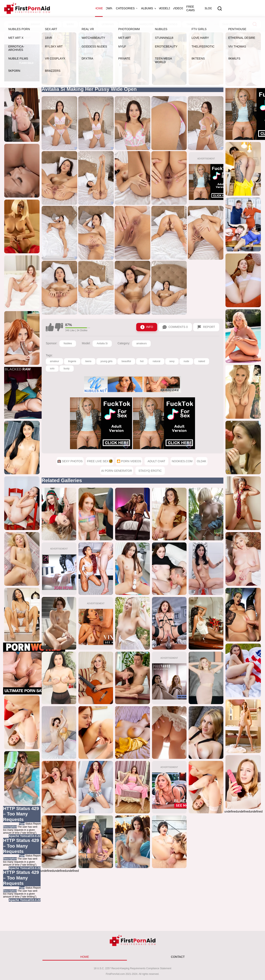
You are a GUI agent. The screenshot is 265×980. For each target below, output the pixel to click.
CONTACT (178, 957)
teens (88, 361)
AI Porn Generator (117, 471)
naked (202, 361)
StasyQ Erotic (150, 471)
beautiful (126, 361)
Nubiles (68, 343)
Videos (178, 8)
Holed (175, 24)
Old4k (202, 461)
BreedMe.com (225, 24)
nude (186, 361)
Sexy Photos (42, 24)
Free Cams (190, 8)
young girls (106, 361)
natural (156, 361)
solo (52, 369)
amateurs (141, 343)
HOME (85, 957)
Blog (208, 8)
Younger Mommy (152, 24)
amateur (54, 361)
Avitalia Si (102, 343)
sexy (172, 361)
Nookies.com (182, 461)
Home (99, 8)
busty (67, 369)
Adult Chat (157, 461)
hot (142, 361)
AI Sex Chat (126, 24)
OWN (109, 8)
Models (164, 8)
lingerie (72, 361)
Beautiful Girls (197, 24)
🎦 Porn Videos (100, 24)
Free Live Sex (71, 24)
